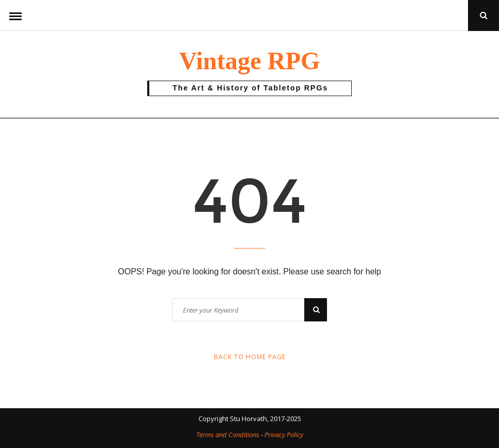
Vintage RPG (249, 61)
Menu (15, 16)
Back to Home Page (250, 357)
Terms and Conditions (228, 435)
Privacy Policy (284, 435)
